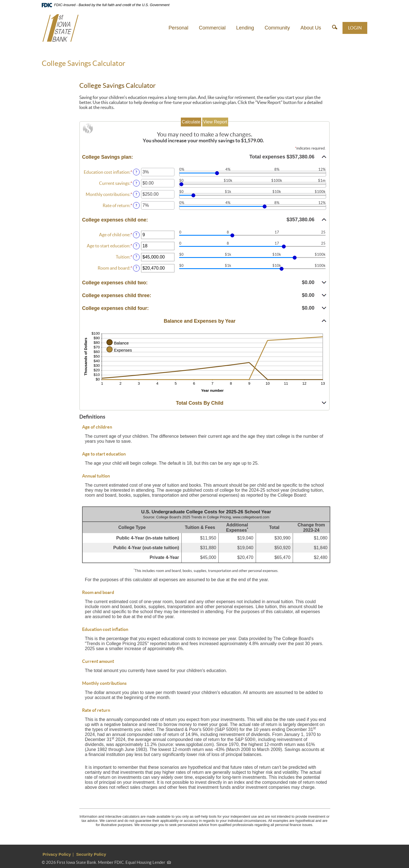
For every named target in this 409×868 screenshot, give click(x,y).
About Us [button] (311, 28)
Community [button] (277, 28)
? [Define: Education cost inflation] (136, 172)
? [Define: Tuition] (136, 257)
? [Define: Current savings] (136, 183)
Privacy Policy (57, 854)
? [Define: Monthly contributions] (136, 194)
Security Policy (91, 854)
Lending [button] (245, 28)
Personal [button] (178, 28)
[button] (334, 28)
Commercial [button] (212, 28)
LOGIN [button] (355, 28)
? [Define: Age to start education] (136, 246)
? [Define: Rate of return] (136, 205)
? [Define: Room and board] (136, 268)
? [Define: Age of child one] (136, 235)
